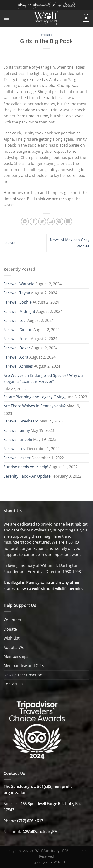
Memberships (16, 656)
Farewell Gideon (18, 330)
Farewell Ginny (17, 430)
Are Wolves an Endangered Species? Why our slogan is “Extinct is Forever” (44, 379)
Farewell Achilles (18, 366)
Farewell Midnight (19, 311)
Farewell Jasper (17, 458)
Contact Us (13, 684)
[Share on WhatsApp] (25, 221)
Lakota (10, 243)
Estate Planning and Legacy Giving (34, 397)
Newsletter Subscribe (23, 675)
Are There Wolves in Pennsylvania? (35, 406)
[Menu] (6, 18)
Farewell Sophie (18, 302)
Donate (10, 629)
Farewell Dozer (17, 348)
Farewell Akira (16, 357)
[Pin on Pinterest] (59, 221)
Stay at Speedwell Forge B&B (47, 5)
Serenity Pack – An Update (27, 476)
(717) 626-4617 (30, 821)
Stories (47, 35)
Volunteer (13, 620)
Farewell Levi (15, 449)
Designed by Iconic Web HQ (47, 862)
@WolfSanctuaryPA (40, 832)
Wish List (12, 638)
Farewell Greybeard (21, 421)
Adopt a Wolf (15, 647)
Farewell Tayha (17, 293)
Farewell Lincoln (18, 439)
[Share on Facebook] (34, 221)
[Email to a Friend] (51, 221)
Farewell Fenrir (17, 339)
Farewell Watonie (19, 284)
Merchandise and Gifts (24, 666)
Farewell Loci (15, 320)
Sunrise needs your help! (26, 467)
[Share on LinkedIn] (68, 221)
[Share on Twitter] (42, 221)
